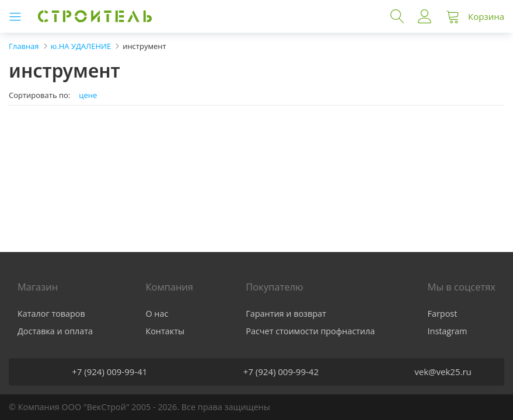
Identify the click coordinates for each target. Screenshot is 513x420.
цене (88, 95)
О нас (157, 314)
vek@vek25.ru (443, 372)
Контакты (165, 331)
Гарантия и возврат (286, 314)
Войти (425, 16)
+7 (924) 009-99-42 (281, 372)
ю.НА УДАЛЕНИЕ (81, 46)
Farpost (443, 314)
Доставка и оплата (55, 331)
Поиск (397, 16)
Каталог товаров (51, 314)
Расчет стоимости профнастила (310, 331)
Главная (24, 46)
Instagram (448, 331)
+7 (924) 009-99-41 (109, 372)
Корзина (486, 16)
